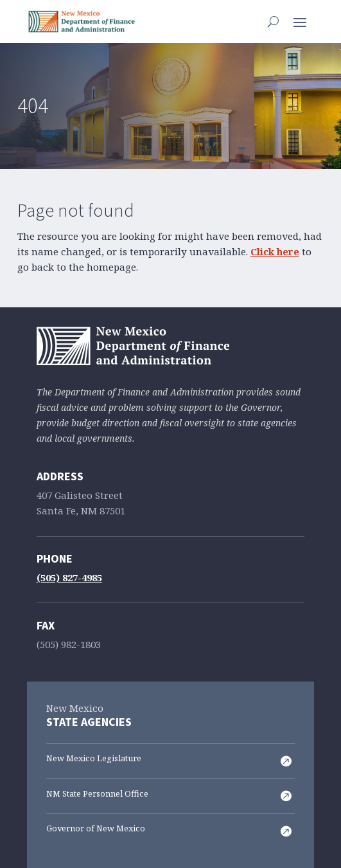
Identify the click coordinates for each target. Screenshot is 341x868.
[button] (300, 21)
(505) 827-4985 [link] (69, 578)
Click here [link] (275, 252)
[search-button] (273, 21)
